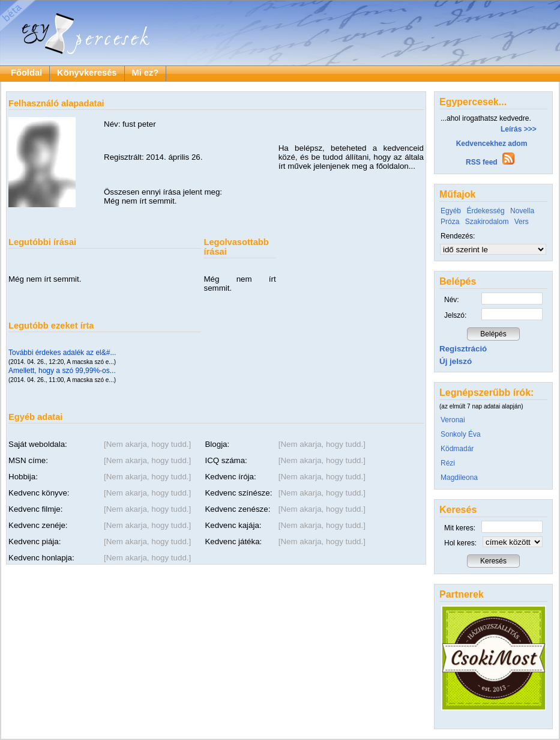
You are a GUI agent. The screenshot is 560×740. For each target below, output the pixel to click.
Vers (522, 222)
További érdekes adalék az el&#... (62, 353)
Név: (452, 300)
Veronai (453, 420)
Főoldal (26, 73)
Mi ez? (146, 73)
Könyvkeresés (87, 73)
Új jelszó (456, 361)
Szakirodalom (487, 222)
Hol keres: (460, 543)
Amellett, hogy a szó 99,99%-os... (62, 371)
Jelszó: (455, 315)
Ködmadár (457, 449)
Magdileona (459, 478)
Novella (522, 211)
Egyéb (451, 211)
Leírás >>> (519, 129)
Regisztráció (463, 349)
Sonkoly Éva (461, 434)
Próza (450, 222)
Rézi (448, 463)
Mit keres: (460, 528)
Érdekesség (485, 211)
